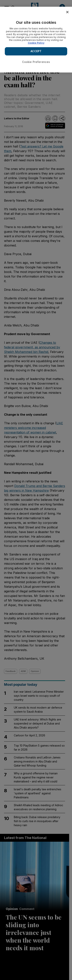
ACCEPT (36, 51)
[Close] (67, 12)
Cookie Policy (36, 43)
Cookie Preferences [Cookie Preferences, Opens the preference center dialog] (36, 62)
